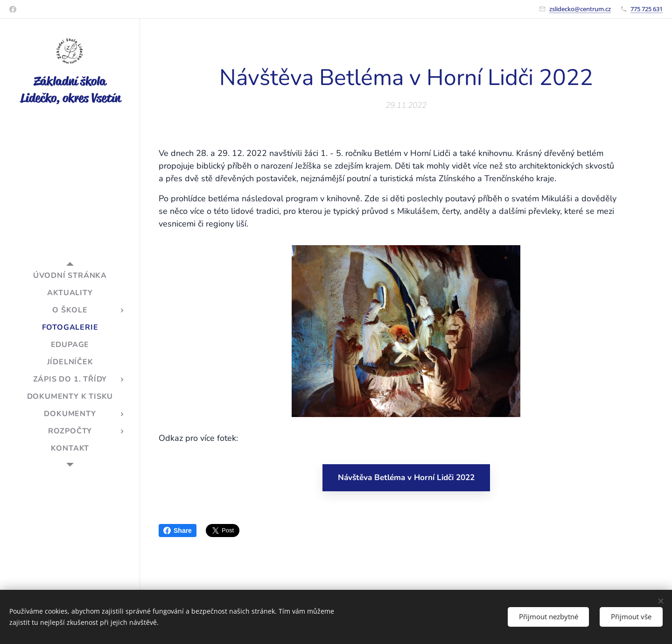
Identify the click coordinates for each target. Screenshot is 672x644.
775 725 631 (647, 9)
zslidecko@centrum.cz (580, 9)
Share (178, 531)
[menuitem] (70, 276)
